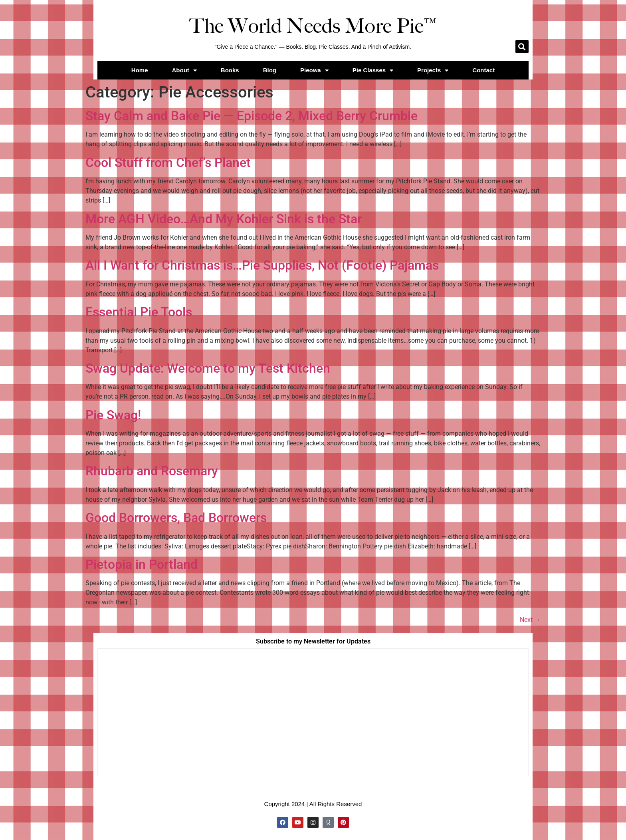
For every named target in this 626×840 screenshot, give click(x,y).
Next (530, 620)
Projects (433, 70)
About (184, 70)
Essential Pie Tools (139, 312)
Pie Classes (373, 70)
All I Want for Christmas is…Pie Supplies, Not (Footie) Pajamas (262, 265)
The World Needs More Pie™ (313, 26)
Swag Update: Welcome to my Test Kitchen (208, 368)
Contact (483, 70)
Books (230, 70)
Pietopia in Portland (142, 564)
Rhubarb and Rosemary (152, 471)
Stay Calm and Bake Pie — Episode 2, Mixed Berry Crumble (252, 116)
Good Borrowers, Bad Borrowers (176, 518)
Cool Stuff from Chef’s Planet (168, 163)
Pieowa (314, 70)
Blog (270, 70)
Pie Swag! (113, 415)
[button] (522, 47)
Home (140, 70)
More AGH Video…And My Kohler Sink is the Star (224, 219)
